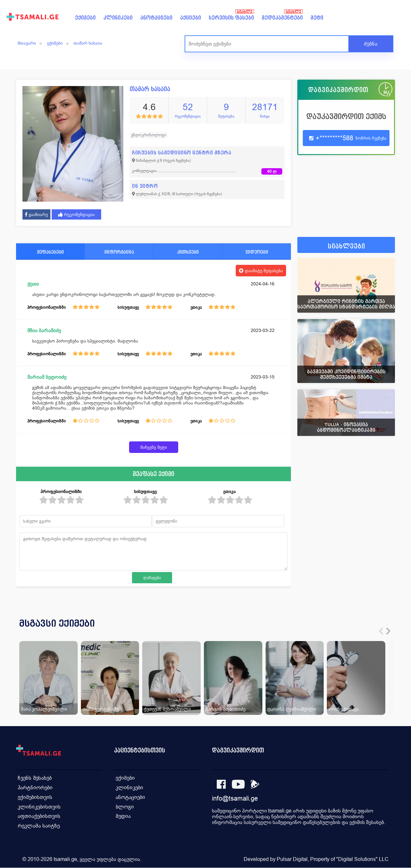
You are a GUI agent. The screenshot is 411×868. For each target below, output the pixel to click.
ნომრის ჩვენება (371, 138)
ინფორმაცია (119, 252)
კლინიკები (118, 18)
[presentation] (381, 631)
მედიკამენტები (282, 18)
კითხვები (188, 252)
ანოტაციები (156, 18)
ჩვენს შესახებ (35, 778)
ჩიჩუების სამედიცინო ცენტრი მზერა (182, 153)
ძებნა (371, 44)
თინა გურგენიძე (101, 709)
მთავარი (27, 43)
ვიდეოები (257, 252)
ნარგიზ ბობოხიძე (225, 709)
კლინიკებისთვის (39, 807)
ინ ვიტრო (145, 186)
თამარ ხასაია (88, 43)
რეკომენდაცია (76, 214)
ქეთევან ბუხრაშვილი (167, 709)
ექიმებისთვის (35, 797)
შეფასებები (50, 252)
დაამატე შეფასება (261, 271)
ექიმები (85, 18)
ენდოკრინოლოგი (149, 135)
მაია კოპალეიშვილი (44, 709)
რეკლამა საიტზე (39, 826)
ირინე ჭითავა (344, 709)
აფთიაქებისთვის (39, 816)
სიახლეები (346, 246)
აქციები (191, 18)
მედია (123, 816)
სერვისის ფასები (231, 18)
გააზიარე (36, 214)
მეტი (317, 18)
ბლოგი (125, 807)
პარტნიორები (35, 788)
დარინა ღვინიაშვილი (292, 709)
